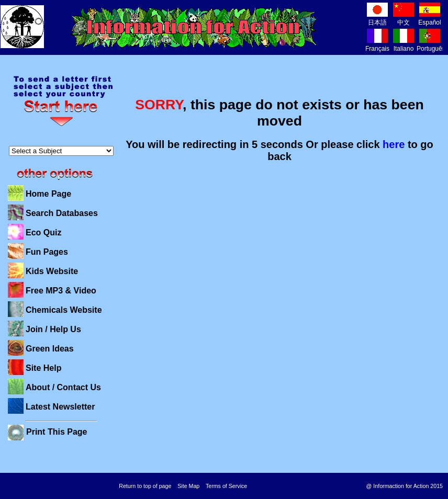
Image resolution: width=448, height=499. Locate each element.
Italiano (404, 45)
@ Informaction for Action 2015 (405, 486)
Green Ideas (50, 349)
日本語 (377, 19)
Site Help (43, 368)
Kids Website (52, 271)
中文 (404, 19)
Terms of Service (226, 486)
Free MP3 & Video (61, 291)
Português (431, 45)
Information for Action (194, 28)
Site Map (188, 486)
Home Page (48, 194)
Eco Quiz (43, 233)
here (394, 144)
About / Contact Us (63, 387)
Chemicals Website (64, 310)
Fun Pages (47, 252)
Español (429, 19)
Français (377, 45)
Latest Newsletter (60, 407)
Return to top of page (145, 486)
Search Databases (62, 213)
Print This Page (57, 432)
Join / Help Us (53, 329)
